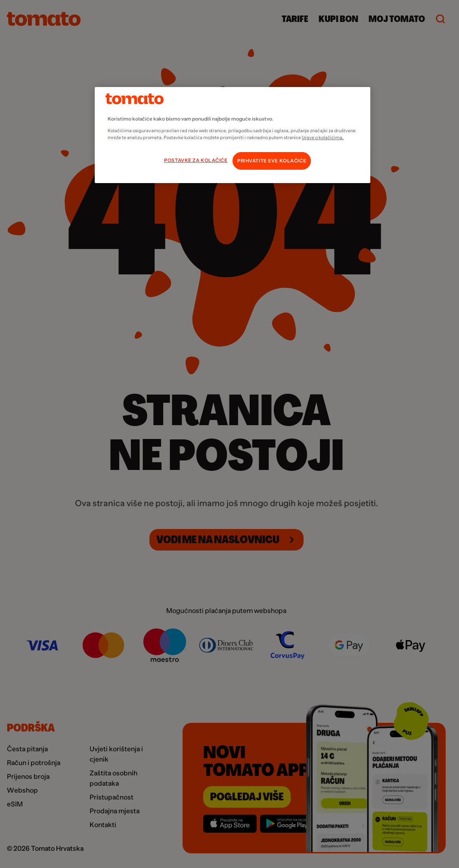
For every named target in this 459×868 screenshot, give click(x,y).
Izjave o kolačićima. (323, 137)
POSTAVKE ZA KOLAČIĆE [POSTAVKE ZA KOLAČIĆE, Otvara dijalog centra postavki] (196, 160)
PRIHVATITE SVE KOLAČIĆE (272, 161)
